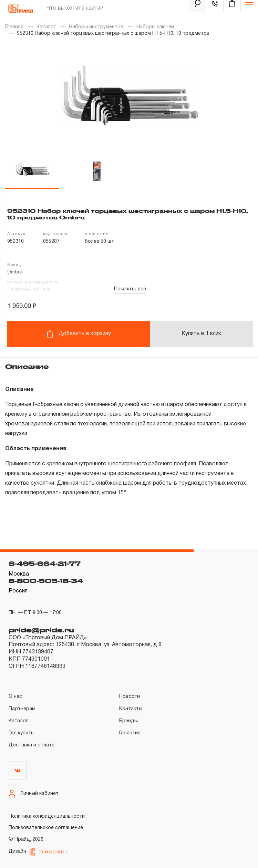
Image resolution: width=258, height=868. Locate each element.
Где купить (21, 733)
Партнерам (22, 709)
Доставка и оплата (32, 745)
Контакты (131, 709)
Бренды (128, 721)
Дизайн (38, 852)
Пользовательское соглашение (46, 828)
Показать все (130, 289)
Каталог (46, 27)
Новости (130, 697)
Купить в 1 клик (201, 334)
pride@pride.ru (41, 630)
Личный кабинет (34, 794)
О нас (15, 697)
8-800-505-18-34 (46, 581)
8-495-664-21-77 (45, 564)
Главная (14, 27)
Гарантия (130, 733)
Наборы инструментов (96, 27)
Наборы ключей (155, 27)
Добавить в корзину (79, 334)
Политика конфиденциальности (47, 817)
